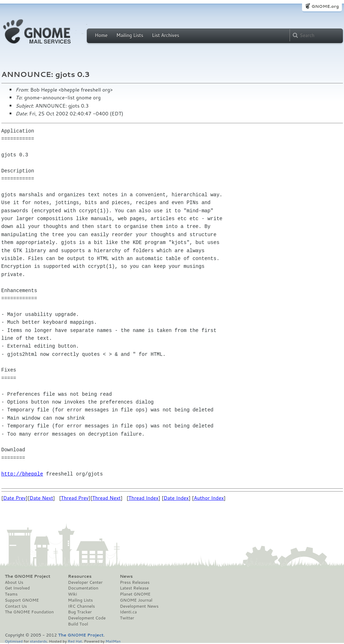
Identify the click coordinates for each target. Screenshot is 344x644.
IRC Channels (81, 606)
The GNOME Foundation (30, 612)
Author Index (209, 498)
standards (38, 641)
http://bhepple (22, 474)
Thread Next (106, 498)
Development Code (87, 618)
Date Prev (15, 498)
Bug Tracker (80, 612)
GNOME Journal (136, 600)
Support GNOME (22, 600)
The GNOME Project (28, 576)
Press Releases (135, 582)
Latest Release (134, 588)
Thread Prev (75, 498)
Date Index (176, 498)
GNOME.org (325, 6)
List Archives (165, 35)
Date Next (41, 498)
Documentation (83, 588)
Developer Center (85, 582)
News (126, 576)
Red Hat (75, 641)
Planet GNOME (135, 594)
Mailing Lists (130, 35)
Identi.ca (128, 612)
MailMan (113, 641)
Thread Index (144, 498)
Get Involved (17, 588)
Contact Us (16, 606)
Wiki (72, 594)
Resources (80, 576)
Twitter (127, 618)
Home (101, 35)
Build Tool (78, 624)
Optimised (14, 641)
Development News (139, 606)
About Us (14, 582)
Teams (11, 594)
